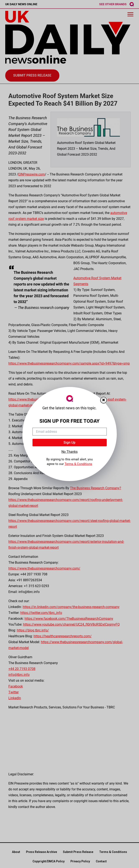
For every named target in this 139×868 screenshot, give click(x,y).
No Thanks (69, 452)
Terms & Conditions (78, 464)
